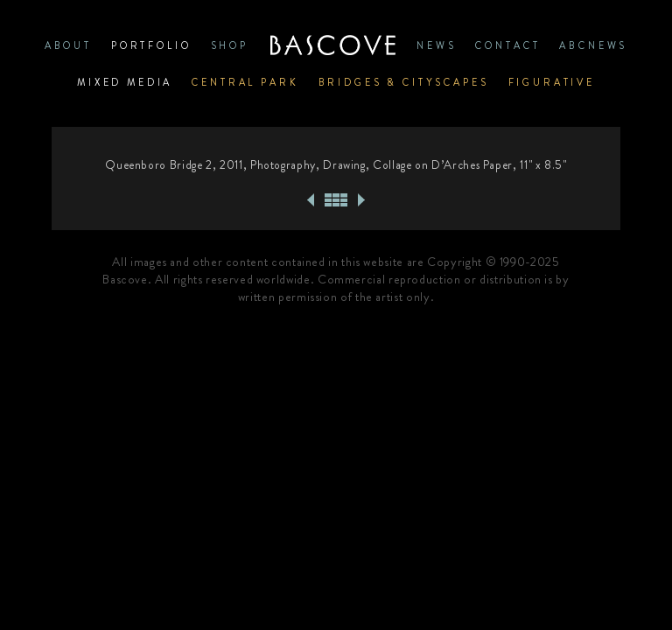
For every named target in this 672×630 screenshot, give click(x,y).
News (436, 45)
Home (332, 45)
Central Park (245, 82)
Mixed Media (125, 82)
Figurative (552, 82)
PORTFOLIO (151, 45)
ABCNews (593, 45)
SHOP (230, 45)
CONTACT (507, 45)
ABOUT (68, 45)
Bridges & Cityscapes (404, 82)
